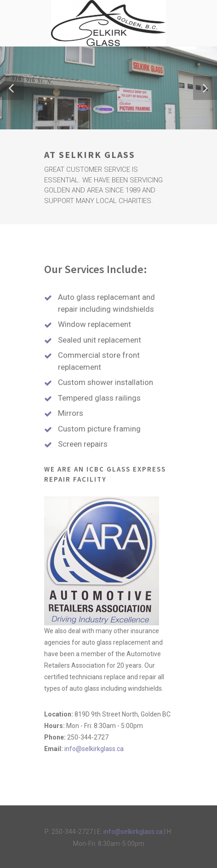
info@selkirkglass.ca (94, 749)
